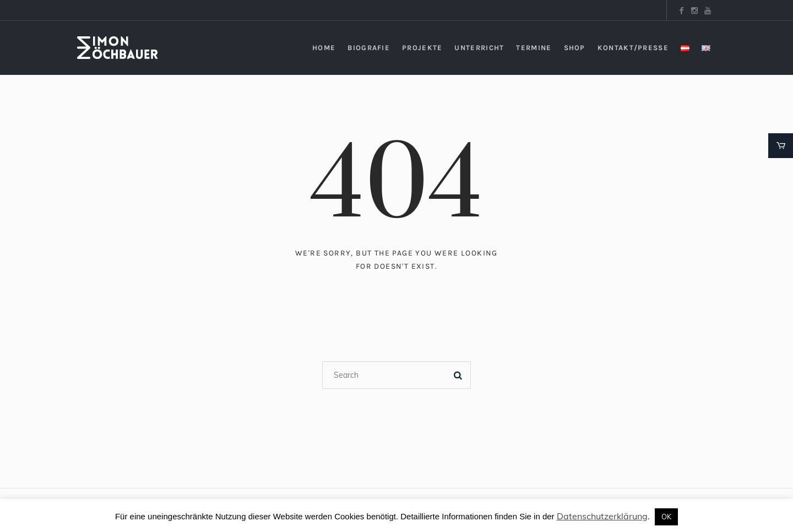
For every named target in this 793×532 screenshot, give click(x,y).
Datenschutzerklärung (602, 516)
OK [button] (666, 517)
